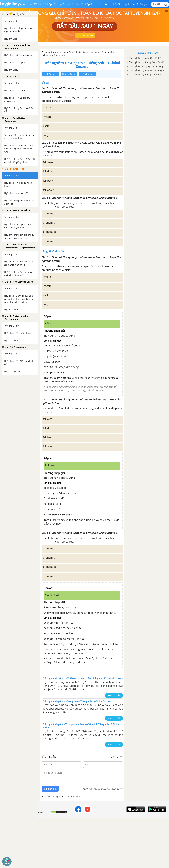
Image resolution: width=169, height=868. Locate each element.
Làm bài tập (87, 74)
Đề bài (51, 74)
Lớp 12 (33, 4)
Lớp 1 (135, 4)
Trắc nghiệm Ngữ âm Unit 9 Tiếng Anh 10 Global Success (147, 70)
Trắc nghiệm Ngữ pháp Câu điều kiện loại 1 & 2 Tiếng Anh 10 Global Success (147, 62)
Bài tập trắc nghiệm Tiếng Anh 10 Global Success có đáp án (72, 52)
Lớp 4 (107, 4)
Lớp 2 (126, 4)
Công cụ (144, 4)
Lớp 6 (89, 4)
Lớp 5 (98, 4)
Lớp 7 (79, 4)
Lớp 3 (117, 4)
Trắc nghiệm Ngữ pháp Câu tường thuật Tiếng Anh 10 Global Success (147, 74)
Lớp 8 (70, 4)
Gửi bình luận (50, 789)
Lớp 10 (51, 4)
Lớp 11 (42, 4)
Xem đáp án (69, 74)
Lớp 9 (61, 4)
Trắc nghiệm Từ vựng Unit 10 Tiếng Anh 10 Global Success (147, 66)
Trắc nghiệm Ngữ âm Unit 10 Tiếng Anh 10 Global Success (147, 58)
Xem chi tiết (114, 695)
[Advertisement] (148, 97)
